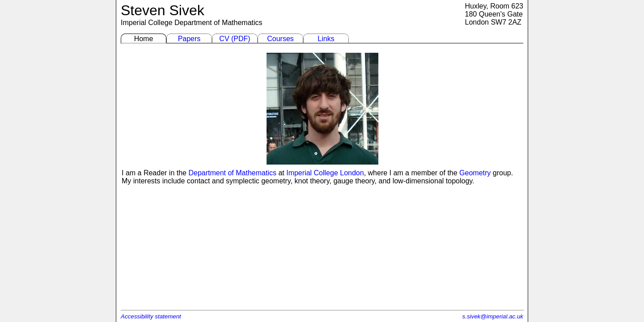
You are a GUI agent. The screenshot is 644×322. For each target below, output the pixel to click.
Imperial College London (325, 173)
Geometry (475, 173)
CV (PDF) (235, 39)
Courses (280, 39)
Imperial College (147, 23)
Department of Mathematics (218, 23)
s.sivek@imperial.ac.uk (493, 316)
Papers (189, 39)
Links (326, 39)
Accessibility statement (151, 316)
